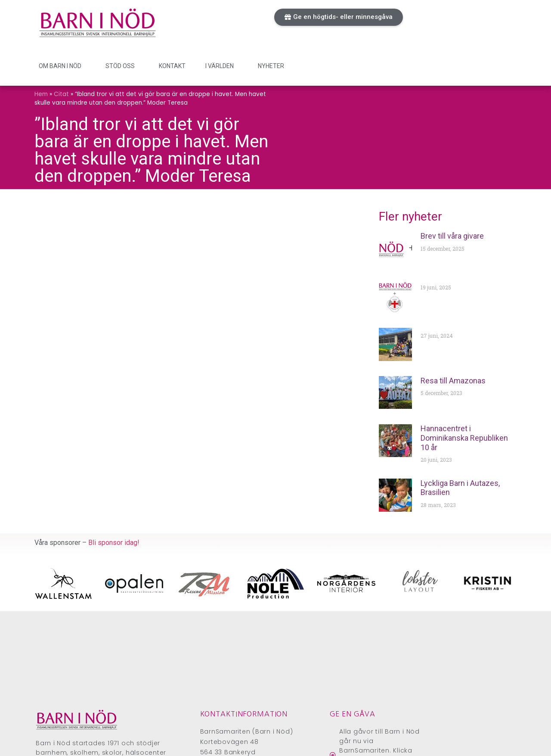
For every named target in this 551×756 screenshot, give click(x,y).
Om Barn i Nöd (62, 66)
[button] (339, 17)
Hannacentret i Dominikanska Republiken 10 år (464, 438)
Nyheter (271, 66)
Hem (41, 94)
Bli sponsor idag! (114, 543)
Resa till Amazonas (453, 381)
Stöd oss (122, 66)
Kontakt (172, 66)
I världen (222, 66)
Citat (61, 94)
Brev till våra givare (452, 236)
